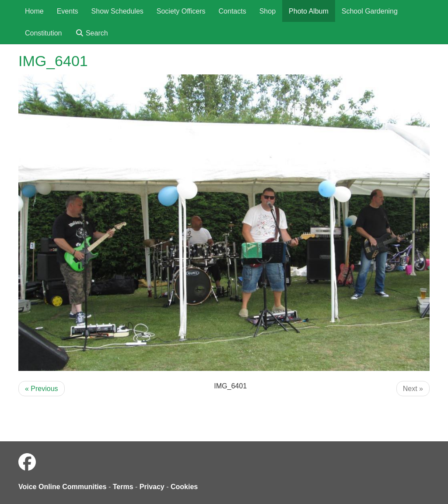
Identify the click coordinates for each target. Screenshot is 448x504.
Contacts (233, 11)
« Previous (42, 389)
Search (92, 33)
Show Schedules (117, 11)
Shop (268, 11)
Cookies (184, 487)
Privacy (152, 487)
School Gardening (370, 11)
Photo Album (309, 11)
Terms (123, 487)
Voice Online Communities (63, 487)
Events (68, 11)
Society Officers (181, 11)
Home (34, 11)
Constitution (44, 33)
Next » (413, 389)
